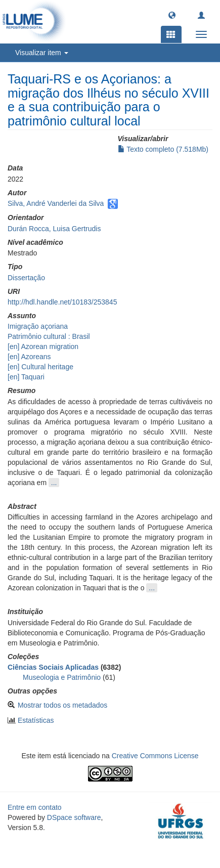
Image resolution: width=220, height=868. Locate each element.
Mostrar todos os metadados (62, 705)
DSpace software (74, 817)
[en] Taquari (26, 377)
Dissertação (26, 278)
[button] (172, 15)
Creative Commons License (155, 756)
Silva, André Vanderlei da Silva (56, 203)
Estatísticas (36, 720)
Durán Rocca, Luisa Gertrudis (54, 229)
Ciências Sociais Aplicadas (53, 667)
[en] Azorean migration (43, 346)
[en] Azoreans (29, 357)
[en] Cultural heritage (40, 367)
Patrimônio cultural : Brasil (49, 336)
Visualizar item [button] (42, 53)
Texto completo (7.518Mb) (163, 149)
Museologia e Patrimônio (62, 677)
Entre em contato (35, 807)
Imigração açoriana (38, 326)
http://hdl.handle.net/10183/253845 (62, 302)
